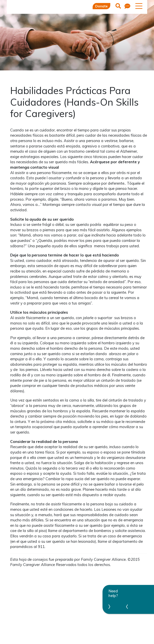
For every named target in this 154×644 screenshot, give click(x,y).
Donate (101, 6)
